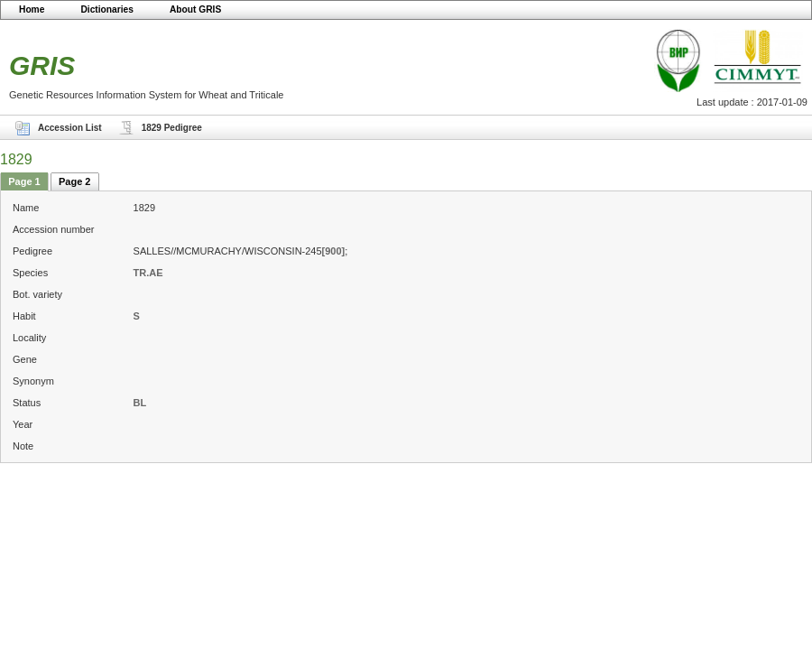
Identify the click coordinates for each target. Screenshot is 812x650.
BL (140, 403)
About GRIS (195, 9)
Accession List (70, 128)
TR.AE (148, 273)
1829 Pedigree (172, 128)
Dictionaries (107, 9)
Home (32, 9)
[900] (334, 251)
